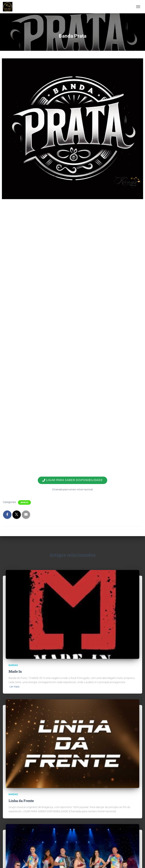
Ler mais (14, 687)
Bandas (24, 502)
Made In (15, 671)
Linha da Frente (21, 801)
